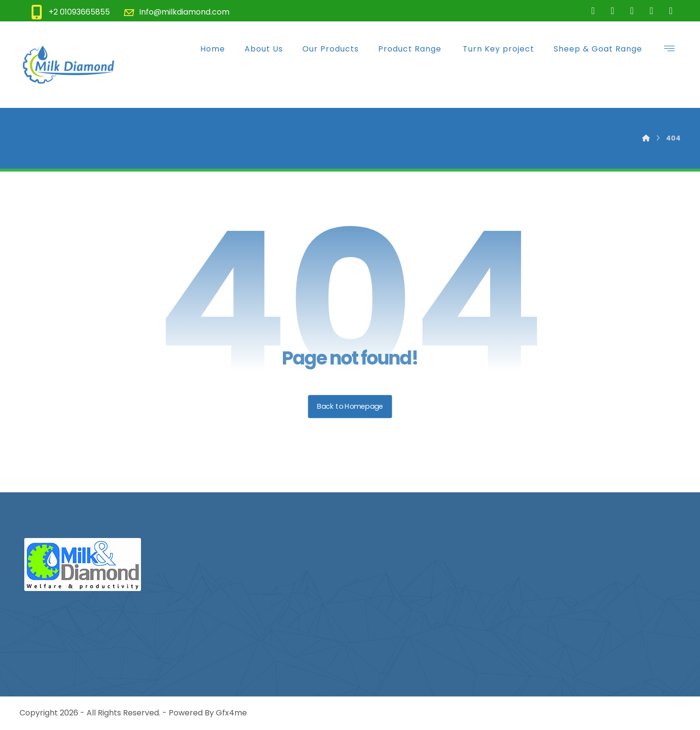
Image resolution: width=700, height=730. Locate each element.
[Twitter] (612, 11)
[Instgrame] (632, 11)
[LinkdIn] (651, 11)
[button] (669, 48)
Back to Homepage (350, 406)
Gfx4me (231, 713)
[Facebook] (593, 11)
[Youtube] (671, 11)
